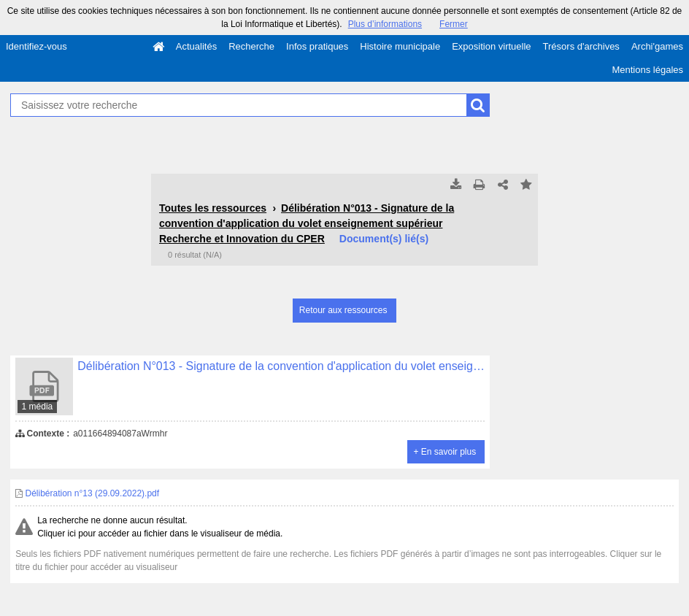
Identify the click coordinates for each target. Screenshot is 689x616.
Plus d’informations (385, 24)
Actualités (196, 46)
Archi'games (657, 46)
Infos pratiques (317, 46)
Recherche (251, 46)
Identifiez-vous (36, 46)
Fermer (454, 24)
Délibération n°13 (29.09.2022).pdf (87, 493)
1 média (38, 407)
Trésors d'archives (581, 46)
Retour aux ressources (343, 310)
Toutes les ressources (213, 208)
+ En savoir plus (444, 452)
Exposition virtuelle (491, 46)
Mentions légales (647, 70)
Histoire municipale (400, 46)
